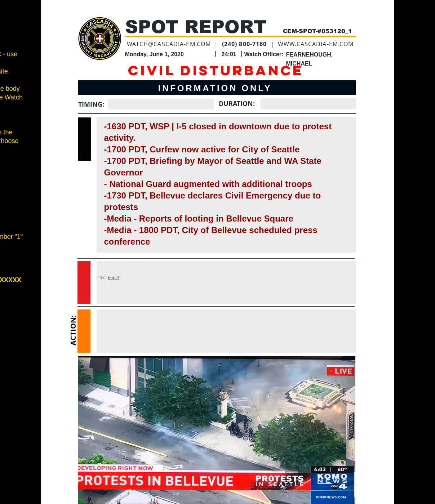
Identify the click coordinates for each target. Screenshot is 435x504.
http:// (114, 278)
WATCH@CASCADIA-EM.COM (169, 44)
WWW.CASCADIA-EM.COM (316, 44)
